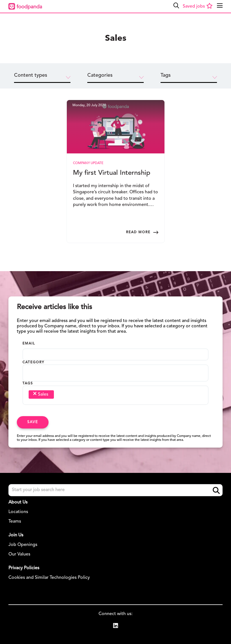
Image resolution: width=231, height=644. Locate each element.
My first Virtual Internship (112, 173)
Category (33, 362)
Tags (28, 384)
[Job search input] (116, 490)
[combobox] (116, 374)
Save (33, 422)
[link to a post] (116, 127)
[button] (176, 6)
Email (29, 344)
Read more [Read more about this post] (138, 232)
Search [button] (216, 490)
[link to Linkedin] (116, 627)
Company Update (88, 163)
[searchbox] (35, 372)
